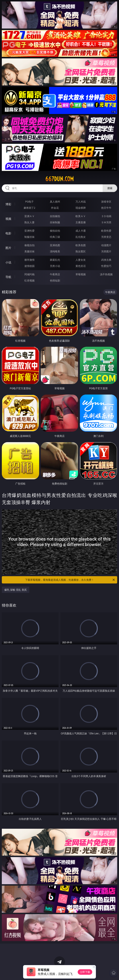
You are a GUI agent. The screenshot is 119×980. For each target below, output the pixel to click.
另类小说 (55, 266)
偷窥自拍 (29, 245)
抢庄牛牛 (106, 208)
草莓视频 (81, 274)
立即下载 (85, 972)
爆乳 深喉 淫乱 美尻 (16, 590)
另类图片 (106, 251)
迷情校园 (29, 266)
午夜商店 (55, 274)
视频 (8, 219)
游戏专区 (106, 202)
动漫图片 (106, 245)
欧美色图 (81, 245)
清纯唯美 (55, 251)
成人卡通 (81, 231)
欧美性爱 (106, 231)
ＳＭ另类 (106, 222)
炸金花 (55, 208)
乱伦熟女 (81, 237)
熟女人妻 (29, 222)
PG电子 (30, 202)
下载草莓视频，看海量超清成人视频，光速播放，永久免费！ (70, 580)
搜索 (110, 188)
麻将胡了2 (29, 208)
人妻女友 (81, 260)
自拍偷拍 (55, 216)
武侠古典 (106, 260)
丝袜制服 (55, 222)
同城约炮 (29, 274)
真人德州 (55, 202)
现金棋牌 (81, 208)
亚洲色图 (55, 245)
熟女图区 (81, 251)
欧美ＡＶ (81, 216)
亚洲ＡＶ (29, 216)
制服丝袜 (29, 237)
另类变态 (106, 237)
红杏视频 (29, 280)
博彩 (8, 204)
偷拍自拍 (55, 231)
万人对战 (81, 202)
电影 (8, 233)
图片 (8, 248)
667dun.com (59, 179)
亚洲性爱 (29, 231)
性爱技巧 (106, 266)
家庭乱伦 (55, 260)
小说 (8, 262)
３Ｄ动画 (106, 216)
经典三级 (55, 237)
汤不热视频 (106, 274)
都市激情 (29, 260)
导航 (8, 277)
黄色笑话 (81, 266)
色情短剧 (55, 280)
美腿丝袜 (29, 251)
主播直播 (81, 222)
